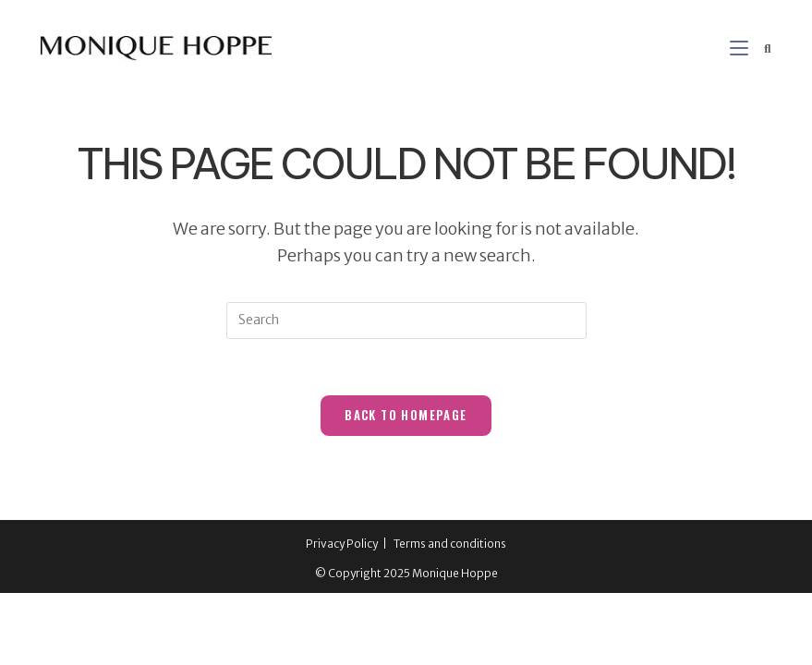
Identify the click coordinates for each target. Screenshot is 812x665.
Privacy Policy (342, 544)
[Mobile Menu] (740, 48)
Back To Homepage (406, 415)
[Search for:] (761, 48)
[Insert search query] (406, 320)
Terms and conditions (450, 544)
